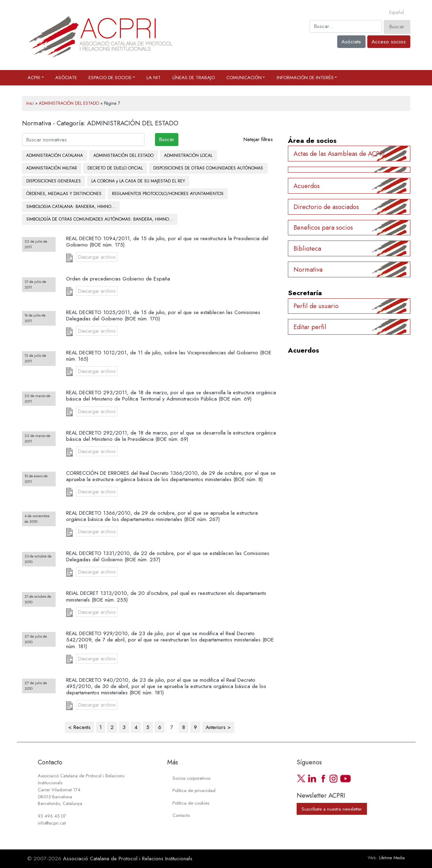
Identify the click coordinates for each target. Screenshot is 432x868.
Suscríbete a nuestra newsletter (332, 809)
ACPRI (34, 78)
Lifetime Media (392, 858)
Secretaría (305, 293)
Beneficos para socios (323, 227)
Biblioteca (307, 248)
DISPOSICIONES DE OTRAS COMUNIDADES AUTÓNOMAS (208, 168)
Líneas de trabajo (194, 78)
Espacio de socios (110, 78)
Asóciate (351, 42)
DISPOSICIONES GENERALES (54, 181)
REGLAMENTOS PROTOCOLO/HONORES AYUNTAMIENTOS (168, 194)
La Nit (154, 78)
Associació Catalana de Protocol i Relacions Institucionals (128, 859)
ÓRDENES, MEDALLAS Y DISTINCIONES (64, 194)
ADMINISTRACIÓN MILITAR (52, 168)
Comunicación (244, 78)
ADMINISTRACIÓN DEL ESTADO (69, 103)
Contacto (181, 815)
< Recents (79, 727)
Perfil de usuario (316, 306)
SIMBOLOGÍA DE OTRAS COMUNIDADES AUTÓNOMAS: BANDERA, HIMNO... (100, 219)
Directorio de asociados (326, 207)
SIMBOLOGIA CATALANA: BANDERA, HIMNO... (71, 207)
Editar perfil (310, 327)
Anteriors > (218, 727)
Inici (30, 103)
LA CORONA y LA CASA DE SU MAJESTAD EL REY (138, 181)
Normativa (308, 269)
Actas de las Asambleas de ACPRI (339, 154)
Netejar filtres (258, 139)
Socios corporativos (191, 778)
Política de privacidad (194, 790)
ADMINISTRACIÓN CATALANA (55, 155)
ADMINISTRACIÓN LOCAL (188, 155)
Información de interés (305, 78)
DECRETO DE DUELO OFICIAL (115, 168)
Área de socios (312, 140)
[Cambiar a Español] (396, 13)
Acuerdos (307, 186)
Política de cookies (191, 803)
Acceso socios (389, 42)
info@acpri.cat (52, 823)
